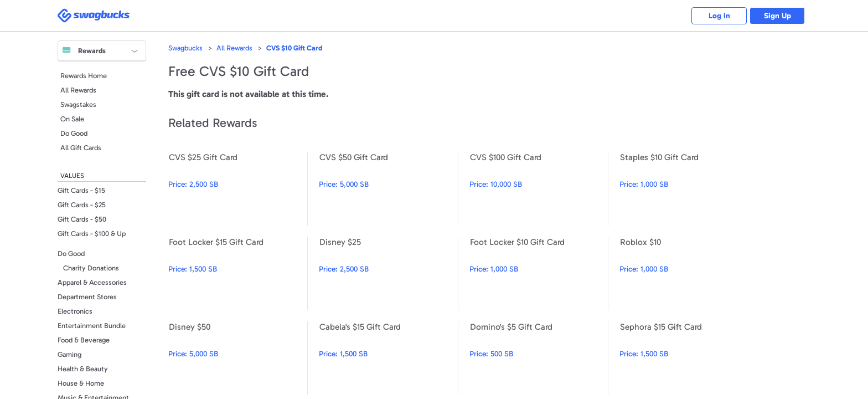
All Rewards (78, 90)
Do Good (74, 133)
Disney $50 (238, 358)
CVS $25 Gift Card (238, 189)
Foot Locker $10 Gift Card (539, 273)
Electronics (75, 311)
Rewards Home (84, 76)
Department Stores (87, 297)
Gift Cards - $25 (82, 205)
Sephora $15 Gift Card (689, 358)
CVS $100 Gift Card (539, 189)
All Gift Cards (81, 148)
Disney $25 (388, 273)
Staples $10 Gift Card (689, 189)
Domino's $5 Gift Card (539, 358)
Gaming (69, 354)
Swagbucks (185, 48)
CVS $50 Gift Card (388, 189)
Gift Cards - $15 (81, 190)
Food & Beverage (84, 340)
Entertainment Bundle (92, 326)
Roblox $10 (689, 273)
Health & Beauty (83, 369)
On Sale (72, 119)
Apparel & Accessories (92, 282)
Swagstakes (78, 104)
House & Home (81, 383)
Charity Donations (91, 268)
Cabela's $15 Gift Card (388, 358)
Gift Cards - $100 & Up (92, 234)
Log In (719, 16)
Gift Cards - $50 (82, 219)
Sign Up (777, 16)
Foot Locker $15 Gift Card (238, 273)
